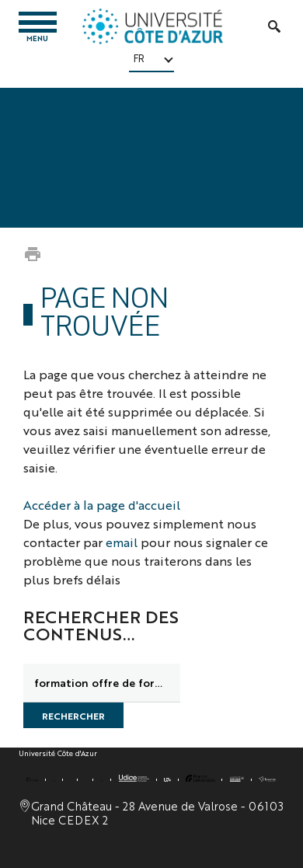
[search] (102, 683)
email (122, 542)
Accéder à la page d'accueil (102, 505)
